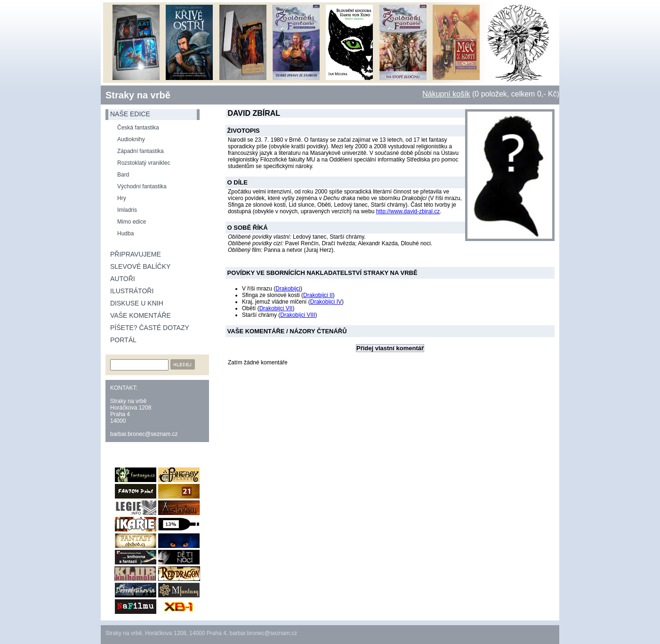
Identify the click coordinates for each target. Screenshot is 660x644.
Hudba (125, 233)
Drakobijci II (318, 295)
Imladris (127, 210)
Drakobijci (288, 289)
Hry (122, 198)
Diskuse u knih (137, 303)
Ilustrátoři (132, 291)
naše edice (130, 114)
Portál (123, 340)
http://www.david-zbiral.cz (408, 211)
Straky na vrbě (138, 95)
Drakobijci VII (276, 308)
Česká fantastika (138, 128)
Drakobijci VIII (298, 315)
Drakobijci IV (326, 302)
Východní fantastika (142, 186)
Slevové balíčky (140, 266)
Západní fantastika (141, 151)
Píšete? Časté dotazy (150, 328)
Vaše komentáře (141, 315)
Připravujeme (136, 254)
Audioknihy (131, 139)
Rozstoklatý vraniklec (144, 163)
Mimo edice (132, 222)
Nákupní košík (446, 94)
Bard (123, 175)
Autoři (123, 279)
